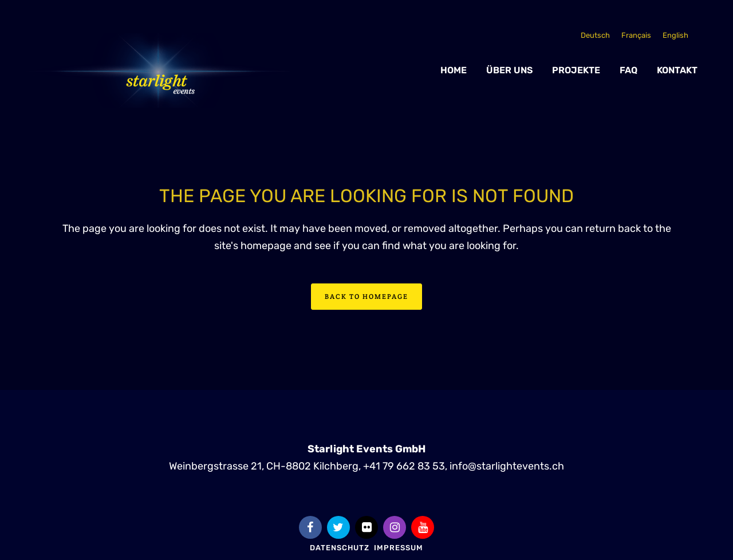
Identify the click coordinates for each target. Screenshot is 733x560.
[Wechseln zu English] (675, 35)
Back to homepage (366, 296)
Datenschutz (340, 548)
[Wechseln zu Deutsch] (595, 35)
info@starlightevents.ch (507, 466)
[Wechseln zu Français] (636, 35)
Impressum (399, 548)
